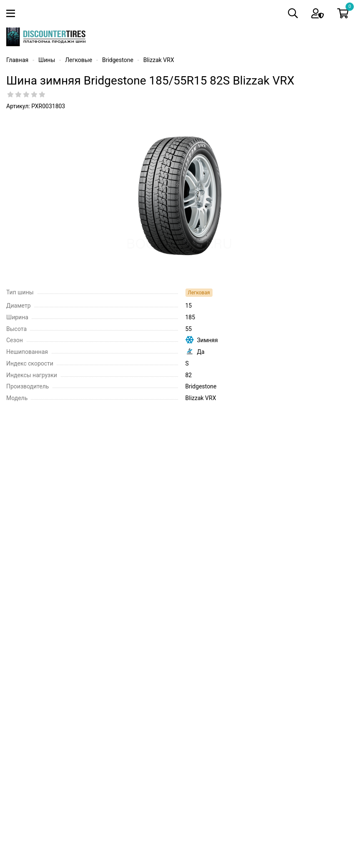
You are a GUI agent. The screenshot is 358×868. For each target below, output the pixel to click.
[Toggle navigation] (12, 14)
